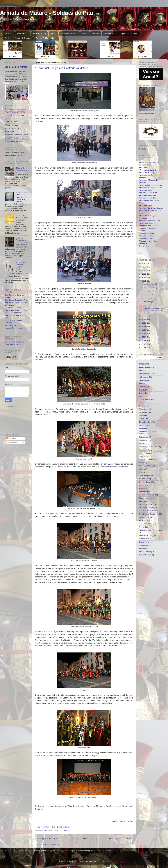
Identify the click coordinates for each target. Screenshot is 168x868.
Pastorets (143, 492)
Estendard (143, 428)
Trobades (143, 545)
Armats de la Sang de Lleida (151, 188)
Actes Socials (145, 367)
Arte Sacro (17, 155)
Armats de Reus (146, 205)
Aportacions (144, 380)
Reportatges (144, 517)
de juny (147, 295)
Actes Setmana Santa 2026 (22, 194)
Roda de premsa (146, 524)
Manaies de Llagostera (148, 241)
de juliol (147, 291)
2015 (144, 334)
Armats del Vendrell (147, 223)
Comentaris (12, 443)
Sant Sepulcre (10, 325)
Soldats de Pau (145, 539)
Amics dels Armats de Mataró (18, 38)
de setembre (149, 288)
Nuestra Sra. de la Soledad (16, 328)
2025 (144, 267)
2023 (144, 274)
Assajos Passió (11, 131)
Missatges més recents (48, 839)
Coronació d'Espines (13, 308)
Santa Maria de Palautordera (151, 530)
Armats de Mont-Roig (148, 198)
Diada (141, 416)
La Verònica (9, 323)
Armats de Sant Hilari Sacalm (151, 208)
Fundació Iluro (145, 440)
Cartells (142, 396)
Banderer (143, 387)
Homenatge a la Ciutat (148, 447)
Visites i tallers (145, 552)
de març (148, 302)
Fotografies (144, 437)
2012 (144, 344)
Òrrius (142, 485)
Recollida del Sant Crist (149, 514)
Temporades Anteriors (128, 34)
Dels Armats (23, 34)
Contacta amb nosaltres (14, 115)
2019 (144, 319)
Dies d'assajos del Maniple (15, 109)
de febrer (148, 305)
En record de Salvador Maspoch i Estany (21, 266)
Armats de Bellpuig (147, 173)
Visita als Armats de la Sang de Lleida (22, 240)
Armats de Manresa (147, 190)
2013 (144, 341)
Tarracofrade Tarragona (14, 344)
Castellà (142, 149)
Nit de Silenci (144, 479)
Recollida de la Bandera (149, 511)
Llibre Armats (144, 453)
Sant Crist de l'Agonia (13, 320)
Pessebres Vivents (147, 495)
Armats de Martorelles (148, 193)
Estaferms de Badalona (149, 226)
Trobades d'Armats (69, 34)
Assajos (142, 383)
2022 (144, 277)
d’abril (147, 298)
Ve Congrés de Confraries (117, 467)
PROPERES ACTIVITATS (15, 112)
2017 (144, 326)
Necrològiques (145, 476)
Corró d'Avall (144, 406)
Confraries (58, 831)
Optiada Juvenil (145, 482)
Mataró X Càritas (146, 459)
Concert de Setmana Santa (22, 216)
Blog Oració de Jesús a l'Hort (16, 300)
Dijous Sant (144, 419)
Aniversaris (48, 831)
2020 (144, 316)
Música (142, 469)
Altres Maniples (145, 374)
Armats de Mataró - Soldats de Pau (47, 13)
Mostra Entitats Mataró (148, 466)
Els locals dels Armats (16, 67)
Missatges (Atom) (54, 844)
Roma (142, 527)
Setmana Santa (39, 34)
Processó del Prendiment (149, 505)
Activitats (143, 371)
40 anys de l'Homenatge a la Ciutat (22, 170)
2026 (144, 263)
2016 (144, 330)
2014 (144, 337)
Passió (53, 34)
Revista (96, 34)
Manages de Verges (147, 233)
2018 (144, 323)
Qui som (8, 119)
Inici (85, 839)
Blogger (106, 861)
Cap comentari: (43, 827)
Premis (142, 501)
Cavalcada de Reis (147, 399)
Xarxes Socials (145, 555)
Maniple (142, 456)
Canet (142, 393)
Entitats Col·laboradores (46, 38)
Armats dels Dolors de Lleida (151, 185)
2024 (144, 270)
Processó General (146, 508)
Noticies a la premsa (13, 128)
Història (9, 34)
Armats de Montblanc (148, 195)
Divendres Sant (145, 422)
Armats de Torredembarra (149, 221)
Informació (109, 34)
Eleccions (143, 425)
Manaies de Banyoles (148, 236)
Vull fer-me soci (11, 122)
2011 (144, 348)
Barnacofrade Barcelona (15, 342)
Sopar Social (144, 542)
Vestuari (142, 548)
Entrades (11, 438)
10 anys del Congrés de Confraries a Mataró (62, 68)
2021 (144, 281)
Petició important (11, 125)
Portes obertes (145, 498)
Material (142, 463)
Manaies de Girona (147, 238)
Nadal (85, 34)
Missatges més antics (121, 839)
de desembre (150, 284)
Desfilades (67, 831)
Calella (142, 390)
